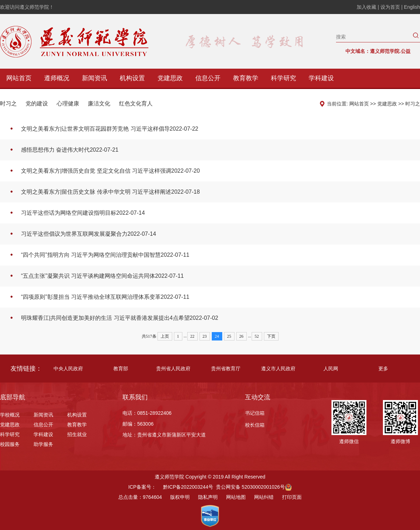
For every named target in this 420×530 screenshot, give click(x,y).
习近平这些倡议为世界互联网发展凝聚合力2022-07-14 (89, 234)
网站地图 (236, 497)
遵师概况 (57, 78)
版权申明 (180, 497)
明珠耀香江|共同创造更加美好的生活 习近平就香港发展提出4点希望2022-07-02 (120, 318)
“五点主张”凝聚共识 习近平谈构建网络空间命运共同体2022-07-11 (102, 276)
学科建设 (321, 78)
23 (205, 336)
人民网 (331, 369)
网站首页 (19, 78)
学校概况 (10, 415)
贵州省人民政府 (173, 369)
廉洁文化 (99, 104)
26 (241, 336)
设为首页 (391, 7)
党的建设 (37, 104)
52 (257, 336)
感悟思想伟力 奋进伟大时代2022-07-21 (70, 150)
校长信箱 (255, 425)
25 (229, 336)
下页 (271, 336)
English (412, 7)
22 (192, 336)
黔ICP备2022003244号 (188, 487)
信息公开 (208, 78)
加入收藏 (367, 7)
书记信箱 (255, 413)
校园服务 (10, 444)
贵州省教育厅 (226, 369)
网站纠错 (264, 497)
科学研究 (283, 78)
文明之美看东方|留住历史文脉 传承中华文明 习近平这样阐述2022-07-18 (110, 192)
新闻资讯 (94, 78)
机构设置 (132, 78)
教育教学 (246, 78)
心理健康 (68, 104)
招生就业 (77, 434)
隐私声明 (208, 497)
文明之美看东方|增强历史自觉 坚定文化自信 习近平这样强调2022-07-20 (110, 171)
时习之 (8, 104)
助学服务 (43, 444)
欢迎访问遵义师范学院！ (27, 7)
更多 (383, 369)
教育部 (121, 369)
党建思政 (170, 78)
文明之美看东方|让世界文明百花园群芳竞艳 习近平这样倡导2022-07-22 (110, 129)
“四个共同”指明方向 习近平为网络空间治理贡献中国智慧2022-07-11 (105, 255)
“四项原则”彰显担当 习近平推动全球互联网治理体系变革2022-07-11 (105, 297)
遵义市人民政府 (278, 369)
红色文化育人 (136, 104)
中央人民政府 (68, 369)
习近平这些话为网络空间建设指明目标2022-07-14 (83, 213)
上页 (165, 336)
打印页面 (292, 497)
